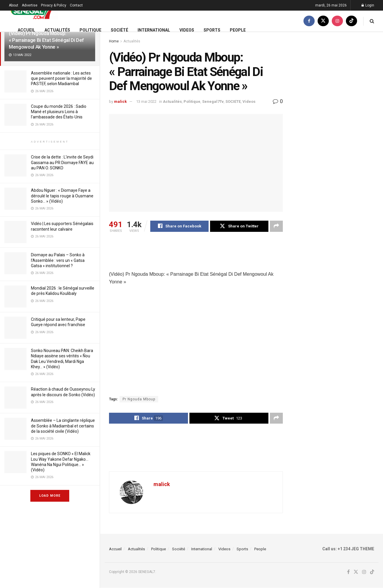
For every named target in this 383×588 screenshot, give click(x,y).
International (154, 30)
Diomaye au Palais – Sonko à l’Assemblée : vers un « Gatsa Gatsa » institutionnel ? (58, 260)
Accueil (26, 30)
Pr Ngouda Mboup (139, 399)
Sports (212, 30)
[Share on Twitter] (239, 226)
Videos (187, 30)
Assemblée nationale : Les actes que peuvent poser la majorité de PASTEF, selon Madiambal (61, 78)
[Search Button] (372, 21)
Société (119, 30)
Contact (76, 5)
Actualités (57, 30)
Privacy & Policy (54, 5)
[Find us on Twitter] (323, 21)
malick (120, 101)
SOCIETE (233, 101)
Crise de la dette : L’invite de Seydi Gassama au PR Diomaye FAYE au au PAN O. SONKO (62, 162)
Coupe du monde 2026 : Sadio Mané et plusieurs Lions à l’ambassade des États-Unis (59, 112)
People (238, 30)
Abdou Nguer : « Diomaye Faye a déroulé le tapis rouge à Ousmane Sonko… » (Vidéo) (62, 196)
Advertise (30, 5)
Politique (90, 30)
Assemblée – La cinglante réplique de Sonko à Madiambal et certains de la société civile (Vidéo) (63, 426)
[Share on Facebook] (179, 226)
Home (114, 41)
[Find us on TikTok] (351, 21)
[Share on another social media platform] (276, 226)
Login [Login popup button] (368, 5)
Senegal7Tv (213, 101)
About (14, 5)
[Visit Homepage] (33, 11)
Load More (50, 496)
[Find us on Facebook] (309, 21)
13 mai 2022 (146, 101)
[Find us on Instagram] (337, 21)
